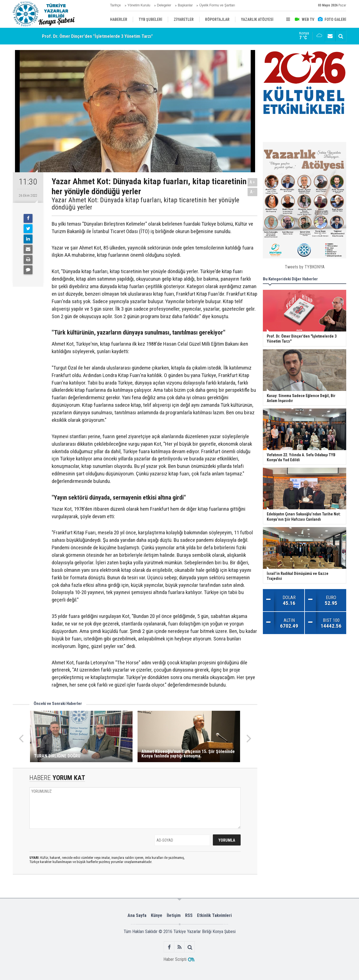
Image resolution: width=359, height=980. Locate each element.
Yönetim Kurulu (139, 5)
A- (253, 192)
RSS (189, 915)
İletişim (174, 915)
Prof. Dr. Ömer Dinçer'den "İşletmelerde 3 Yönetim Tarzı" (97, 36)
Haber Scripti (175, 959)
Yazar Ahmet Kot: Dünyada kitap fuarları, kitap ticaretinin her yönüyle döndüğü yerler (145, 204)
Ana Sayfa (137, 915)
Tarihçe (115, 5)
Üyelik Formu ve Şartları (217, 5)
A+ (252, 182)
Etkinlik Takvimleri (214, 915)
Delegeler (164, 5)
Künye (157, 915)
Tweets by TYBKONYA (305, 267)
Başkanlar (185, 5)
